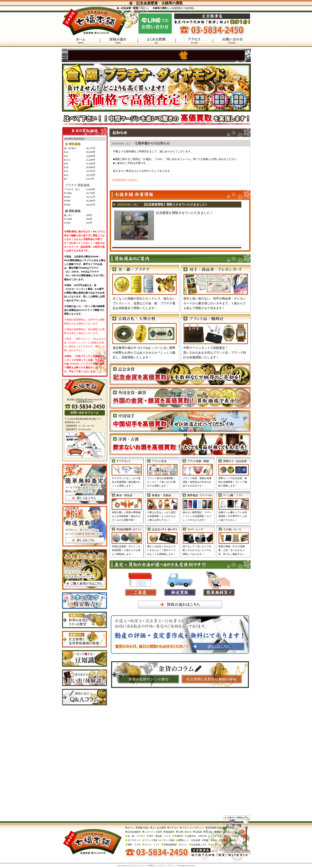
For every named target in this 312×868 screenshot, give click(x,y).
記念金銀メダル (199, 845)
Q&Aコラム (233, 832)
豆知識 (198, 832)
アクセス (174, 828)
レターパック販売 (153, 832)
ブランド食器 (168, 840)
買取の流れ (143, 828)
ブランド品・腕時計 (220, 836)
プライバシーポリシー (193, 828)
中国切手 (179, 836)
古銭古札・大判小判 (197, 836)
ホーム (131, 828)
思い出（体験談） (214, 832)
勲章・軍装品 (211, 840)
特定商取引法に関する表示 (221, 828)
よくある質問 (159, 828)
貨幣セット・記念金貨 (189, 840)
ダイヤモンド (134, 840)
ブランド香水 (151, 840)
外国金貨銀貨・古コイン (176, 845)
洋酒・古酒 (239, 836)
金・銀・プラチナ (136, 836)
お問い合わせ (185, 832)
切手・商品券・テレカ (160, 836)
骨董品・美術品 (229, 840)
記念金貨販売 (134, 832)
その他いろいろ (237, 845)
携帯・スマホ (134, 845)
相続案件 (170, 832)
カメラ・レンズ (218, 845)
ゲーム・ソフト (152, 845)
